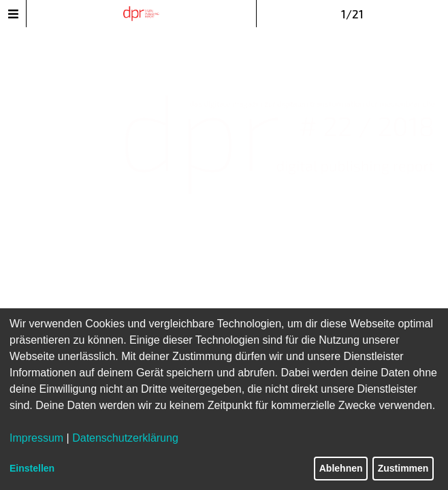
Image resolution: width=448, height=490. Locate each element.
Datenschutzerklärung (125, 438)
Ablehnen (341, 468)
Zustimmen (403, 468)
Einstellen (32, 468)
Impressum (36, 438)
